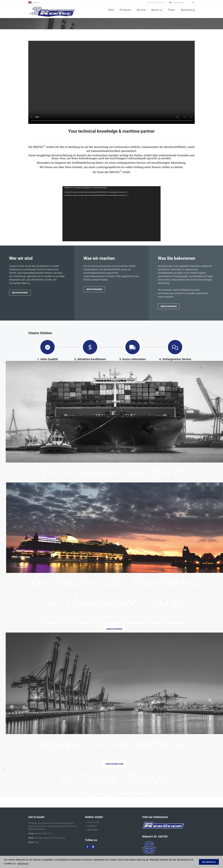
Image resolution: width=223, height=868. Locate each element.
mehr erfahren (114, 629)
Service (141, 10)
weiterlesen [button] (23, 864)
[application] (111, 214)
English (34, 2)
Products (125, 10)
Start (111, 10)
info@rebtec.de (177, 2)
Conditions (92, 826)
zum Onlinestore (114, 764)
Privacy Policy (93, 822)
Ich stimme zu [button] (209, 862)
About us (157, 10)
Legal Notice (92, 830)
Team (171, 10)
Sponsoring (188, 10)
